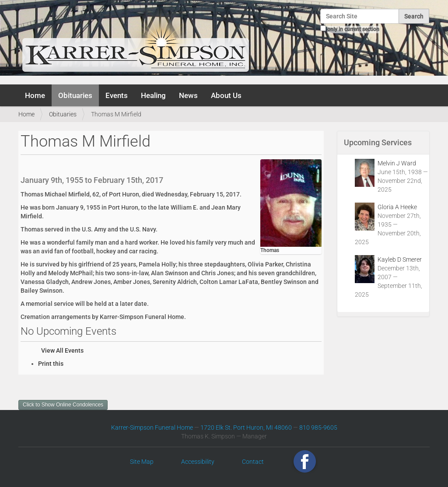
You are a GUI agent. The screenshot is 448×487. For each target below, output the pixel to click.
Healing (153, 95)
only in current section (353, 29)
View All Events (62, 350)
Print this (51, 364)
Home (35, 95)
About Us (226, 95)
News (188, 95)
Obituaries (75, 95)
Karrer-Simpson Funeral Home (152, 427)
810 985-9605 (318, 427)
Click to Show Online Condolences (63, 405)
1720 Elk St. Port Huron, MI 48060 (246, 427)
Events (117, 95)
